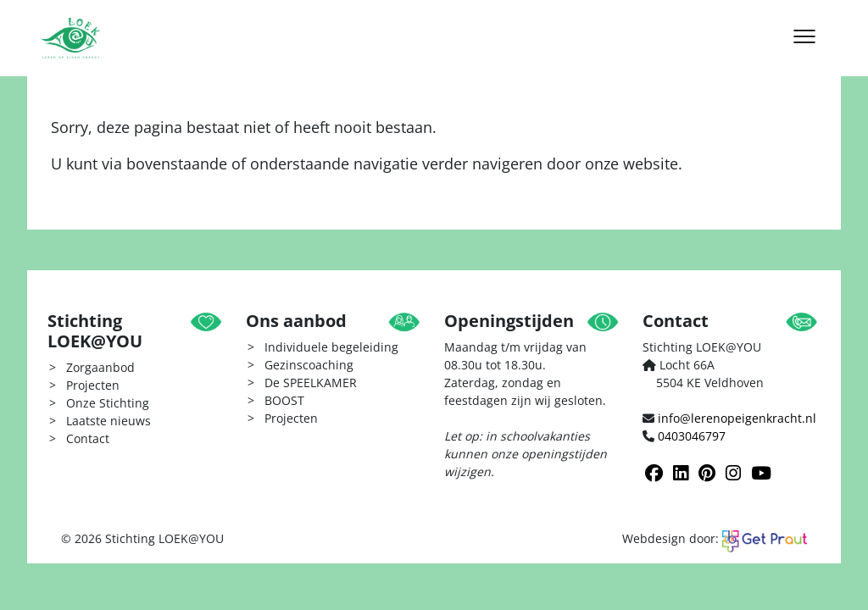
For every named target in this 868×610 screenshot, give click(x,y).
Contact (88, 438)
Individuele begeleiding (331, 347)
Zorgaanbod (100, 367)
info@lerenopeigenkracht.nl (737, 418)
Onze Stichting (108, 403)
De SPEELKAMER (311, 383)
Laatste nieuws (108, 421)
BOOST (284, 400)
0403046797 (692, 436)
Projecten (93, 385)
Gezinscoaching (309, 365)
